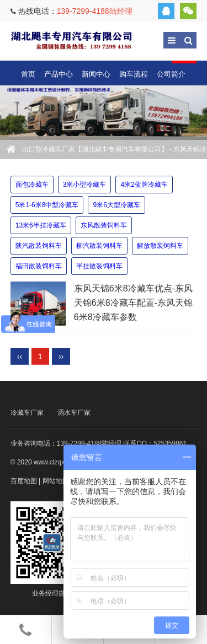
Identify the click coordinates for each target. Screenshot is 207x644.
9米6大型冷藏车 (116, 205)
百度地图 (24, 481)
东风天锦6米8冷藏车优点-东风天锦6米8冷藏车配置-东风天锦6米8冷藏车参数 (133, 303)
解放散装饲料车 (160, 246)
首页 (28, 74)
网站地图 (56, 481)
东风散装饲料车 (104, 225)
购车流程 (134, 74)
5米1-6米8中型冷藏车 (47, 205)
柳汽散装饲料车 (99, 246)
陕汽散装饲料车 (39, 246)
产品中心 (59, 74)
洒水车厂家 (74, 413)
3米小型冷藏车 (85, 185)
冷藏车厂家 (27, 413)
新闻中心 (96, 74)
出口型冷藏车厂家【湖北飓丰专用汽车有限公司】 (71, 40)
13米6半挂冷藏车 (41, 225)
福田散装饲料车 (39, 266)
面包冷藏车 (32, 185)
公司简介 (171, 74)
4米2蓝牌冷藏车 (144, 185)
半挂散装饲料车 (99, 266)
